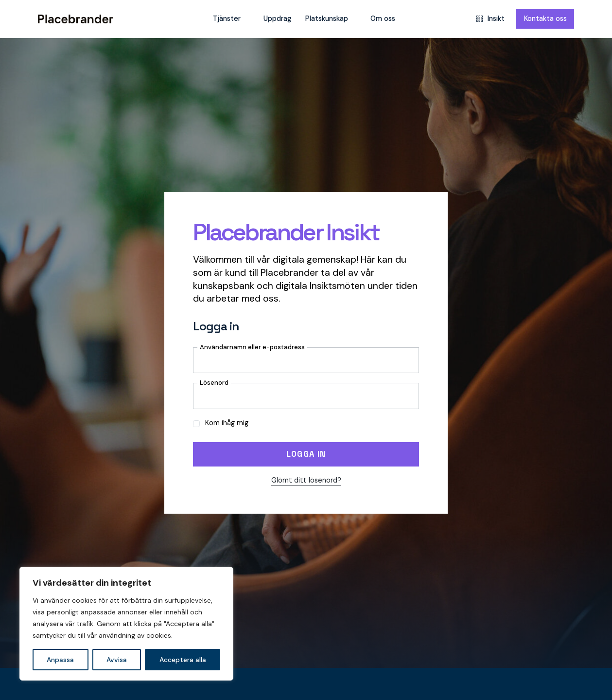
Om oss (383, 19)
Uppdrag (277, 19)
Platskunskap (327, 19)
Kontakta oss (545, 19)
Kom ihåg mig (221, 423)
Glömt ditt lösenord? (306, 480)
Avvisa (117, 660)
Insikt (490, 19)
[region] (126, 624)
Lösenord (214, 383)
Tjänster (227, 19)
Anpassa (60, 660)
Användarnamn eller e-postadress (252, 347)
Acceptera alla (183, 660)
